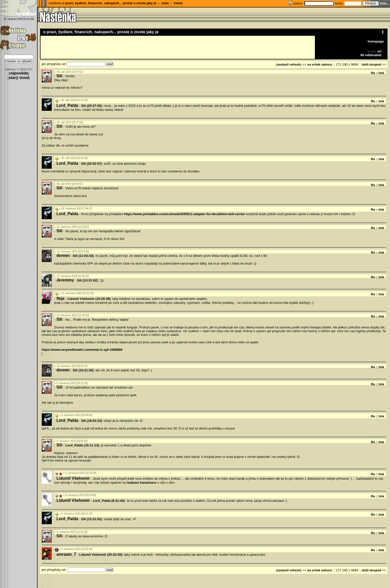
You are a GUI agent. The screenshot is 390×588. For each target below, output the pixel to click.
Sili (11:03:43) (83, 256)
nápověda (19, 73)
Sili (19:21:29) (83, 370)
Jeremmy (65, 280)
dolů (365, 64)
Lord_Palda (67, 105)
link (381, 73)
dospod (375, 64)
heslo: (340, 3)
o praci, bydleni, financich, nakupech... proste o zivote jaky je (109, 3)
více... (384, 3)
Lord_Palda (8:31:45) (109, 501)
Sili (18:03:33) (92, 421)
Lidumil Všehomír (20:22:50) (101, 555)
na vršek (314, 64)
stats (165, 3)
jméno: (299, 3)
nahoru (327, 64)
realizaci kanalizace (141, 483)
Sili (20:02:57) (92, 164)
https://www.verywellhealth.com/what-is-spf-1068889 (82, 350)
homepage (376, 41)
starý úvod (19, 78)
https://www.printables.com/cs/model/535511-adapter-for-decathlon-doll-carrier (184, 214)
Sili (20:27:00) (92, 106)
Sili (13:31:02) (87, 280)
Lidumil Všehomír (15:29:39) (89, 299)
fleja (60, 298)
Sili (59, 76)
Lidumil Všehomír (73, 478)
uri (379, 51)
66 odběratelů (371, 55)
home (178, 3)
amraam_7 (66, 554)
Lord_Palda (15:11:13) (82, 445)
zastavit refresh (289, 64)
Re (373, 73)
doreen (63, 255)
